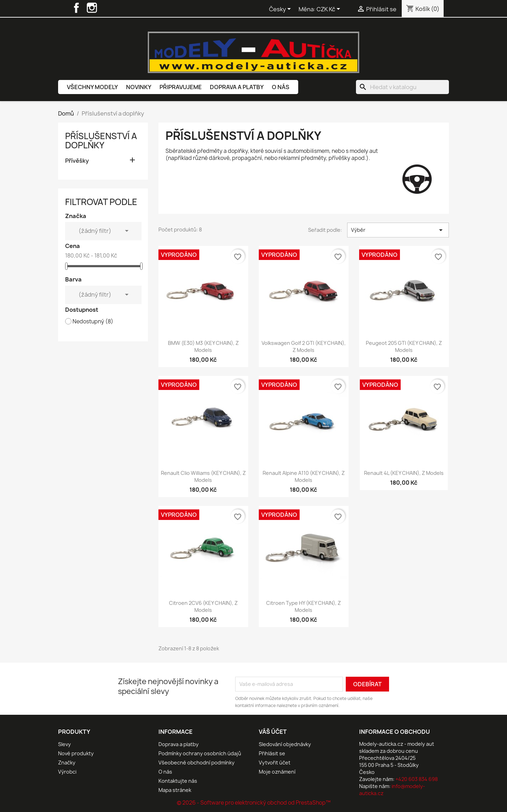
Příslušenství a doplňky (101, 141)
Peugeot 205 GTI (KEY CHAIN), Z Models (404, 346)
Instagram (92, 8)
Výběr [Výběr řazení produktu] (398, 230)
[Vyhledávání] (402, 87)
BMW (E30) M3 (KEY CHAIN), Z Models (203, 346)
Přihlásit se (272, 753)
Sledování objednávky (285, 744)
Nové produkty (76, 753)
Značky (67, 763)
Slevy (64, 744)
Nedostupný (93, 322)
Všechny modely (92, 87)
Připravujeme (181, 87)
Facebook (76, 8)
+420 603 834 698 (417, 779)
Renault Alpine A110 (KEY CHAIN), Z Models (304, 476)
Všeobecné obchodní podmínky (196, 763)
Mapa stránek (175, 790)
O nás (281, 87)
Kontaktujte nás (178, 781)
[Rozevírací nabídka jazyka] (281, 10)
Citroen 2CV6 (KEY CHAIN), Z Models (203, 606)
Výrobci (67, 772)
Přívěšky (77, 161)
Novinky (139, 87)
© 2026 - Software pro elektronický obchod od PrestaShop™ (254, 803)
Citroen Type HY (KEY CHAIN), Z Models (303, 606)
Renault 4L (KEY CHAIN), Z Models (404, 473)
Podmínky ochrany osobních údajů (200, 753)
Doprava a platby (237, 87)
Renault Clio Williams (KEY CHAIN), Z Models (203, 476)
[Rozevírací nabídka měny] (330, 10)
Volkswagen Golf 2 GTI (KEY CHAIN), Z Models (304, 346)
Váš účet (273, 732)
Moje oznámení (277, 772)
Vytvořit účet (275, 763)
